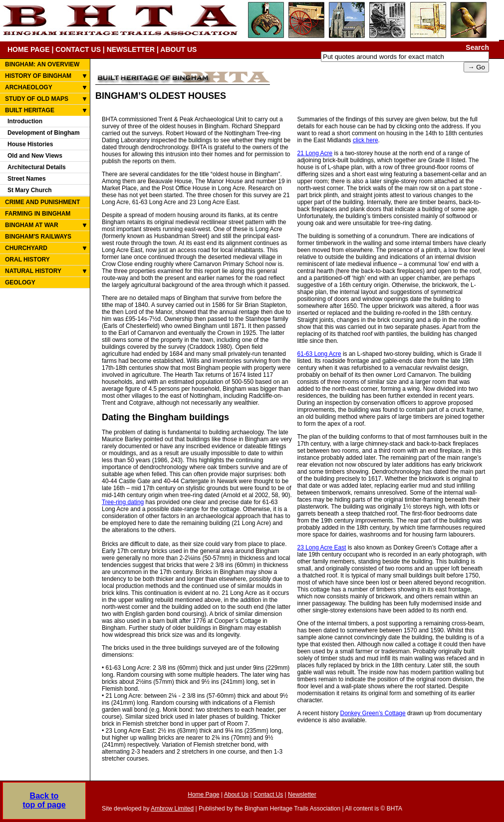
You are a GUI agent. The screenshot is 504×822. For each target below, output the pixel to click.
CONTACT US (78, 49)
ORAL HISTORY (27, 260)
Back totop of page (44, 796)
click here (366, 140)
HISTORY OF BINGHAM (38, 76)
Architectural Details (37, 167)
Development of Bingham (44, 133)
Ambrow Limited (172, 809)
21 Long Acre (315, 153)
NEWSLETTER (131, 49)
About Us (236, 795)
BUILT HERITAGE (30, 110)
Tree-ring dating (123, 502)
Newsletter (302, 795)
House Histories (30, 144)
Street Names (27, 179)
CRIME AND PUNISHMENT (42, 202)
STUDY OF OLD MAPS (37, 99)
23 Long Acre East (321, 548)
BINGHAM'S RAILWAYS (38, 237)
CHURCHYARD (26, 248)
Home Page (203, 795)
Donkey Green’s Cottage (373, 713)
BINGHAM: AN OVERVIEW (42, 64)
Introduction (25, 121)
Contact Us (268, 795)
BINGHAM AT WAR (32, 225)
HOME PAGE (29, 49)
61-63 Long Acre (319, 354)
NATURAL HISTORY (33, 271)
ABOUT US (178, 49)
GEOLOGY (20, 282)
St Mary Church (30, 190)
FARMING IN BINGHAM (38, 214)
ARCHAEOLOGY (29, 87)
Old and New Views (35, 156)
